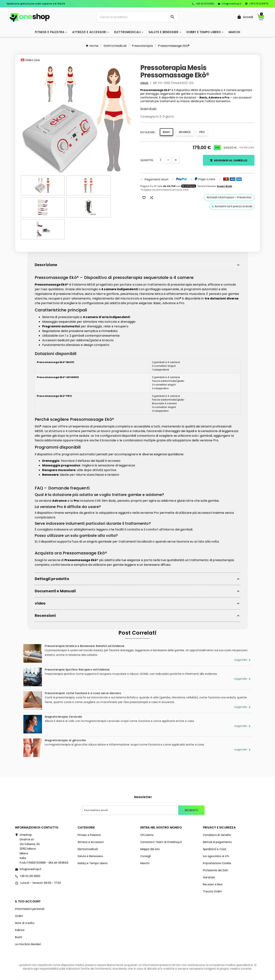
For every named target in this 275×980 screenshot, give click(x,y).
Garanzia (209, 850)
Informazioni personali (30, 881)
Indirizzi (20, 903)
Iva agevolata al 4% (216, 829)
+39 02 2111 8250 (203, 4)
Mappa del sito (150, 822)
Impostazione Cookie (217, 836)
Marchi (145, 836)
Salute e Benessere (90, 829)
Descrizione (46, 243)
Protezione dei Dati (215, 843)
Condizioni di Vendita (217, 808)
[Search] (173, 17)
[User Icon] (245, 17)
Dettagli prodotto (52, 557)
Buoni (19, 910)
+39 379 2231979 (257, 4)
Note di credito (25, 896)
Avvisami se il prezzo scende (232, 206)
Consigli (146, 829)
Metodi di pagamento (217, 815)
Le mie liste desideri (28, 917)
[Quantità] (161, 160)
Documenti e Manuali (55, 569)
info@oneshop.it (230, 4)
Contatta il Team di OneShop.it (161, 815)
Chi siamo (147, 808)
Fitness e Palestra (89, 808)
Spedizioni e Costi (215, 822)
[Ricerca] (132, 17)
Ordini (19, 888)
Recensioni (45, 594)
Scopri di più (148, 109)
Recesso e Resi (213, 857)
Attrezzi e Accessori (91, 815)
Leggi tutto (243, 638)
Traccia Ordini (212, 864)
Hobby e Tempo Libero (93, 836)
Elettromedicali (88, 822)
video (40, 581)
